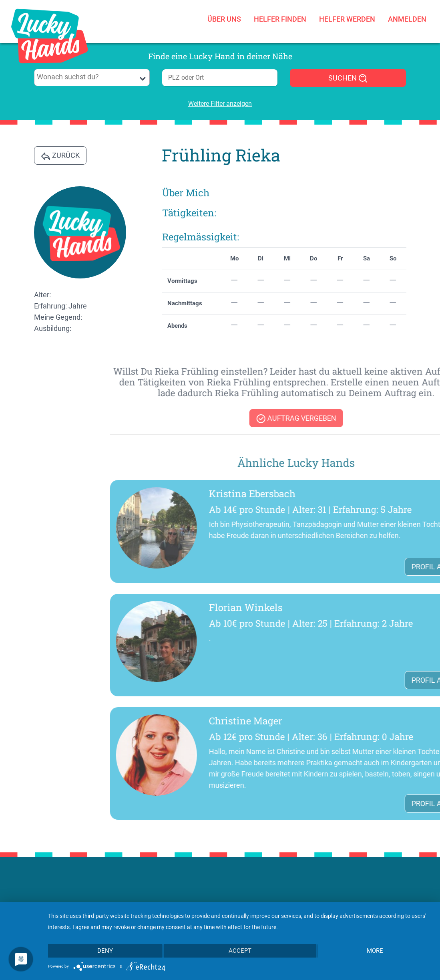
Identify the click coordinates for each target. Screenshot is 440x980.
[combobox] (92, 78)
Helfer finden (280, 17)
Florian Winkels (370, 607)
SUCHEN (348, 79)
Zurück (60, 156)
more (375, 951)
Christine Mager (369, 721)
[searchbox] (92, 77)
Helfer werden (347, 17)
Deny (105, 951)
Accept (240, 951)
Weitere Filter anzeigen (220, 104)
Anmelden (407, 17)
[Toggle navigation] (106, 38)
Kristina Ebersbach (376, 494)
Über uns (224, 17)
